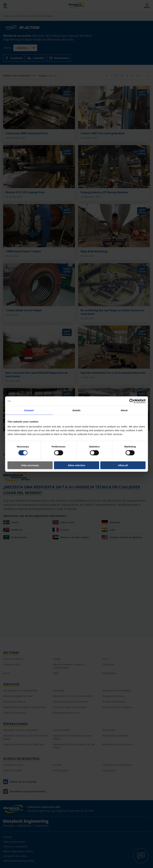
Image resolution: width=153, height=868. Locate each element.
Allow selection (76, 465)
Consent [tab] (29, 410)
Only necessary (30, 465)
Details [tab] (76, 410)
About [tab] (124, 410)
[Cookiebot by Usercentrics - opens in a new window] (132, 401)
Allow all (123, 465)
